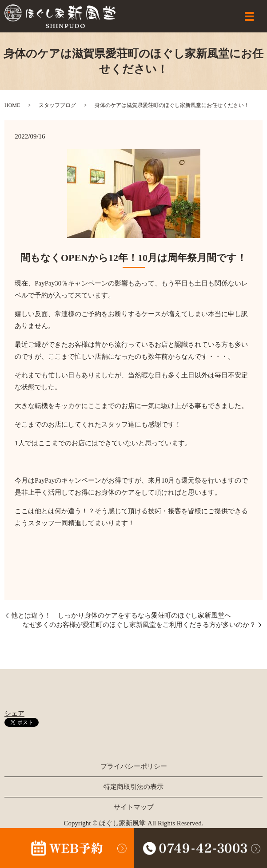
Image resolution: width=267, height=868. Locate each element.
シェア (14, 713)
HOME (12, 105)
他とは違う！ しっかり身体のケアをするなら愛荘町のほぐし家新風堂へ (121, 615)
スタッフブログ (57, 105)
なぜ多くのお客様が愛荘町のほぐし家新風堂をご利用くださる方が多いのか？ (139, 625)
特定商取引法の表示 (133, 787)
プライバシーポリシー (134, 766)
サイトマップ (134, 807)
